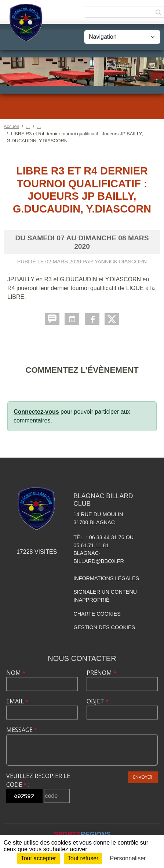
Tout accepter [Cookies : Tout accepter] (39, 858)
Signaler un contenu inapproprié (105, 596)
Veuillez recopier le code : (38, 780)
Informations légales (106, 578)
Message (22, 730)
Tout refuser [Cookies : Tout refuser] (83, 858)
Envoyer (143, 777)
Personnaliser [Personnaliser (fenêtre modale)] (128, 858)
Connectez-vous (36, 412)
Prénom (102, 673)
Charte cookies (97, 614)
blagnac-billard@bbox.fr (99, 557)
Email (17, 701)
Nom (16, 673)
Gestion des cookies (104, 627)
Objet (98, 701)
